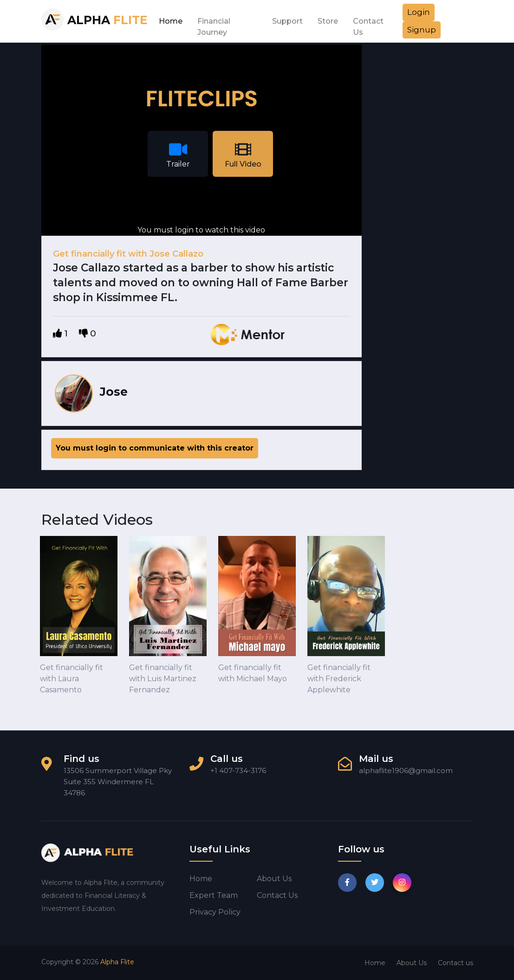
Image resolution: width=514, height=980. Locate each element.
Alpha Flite (117, 962)
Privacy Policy (215, 912)
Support (287, 21)
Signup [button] (422, 30)
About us (274, 879)
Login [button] (419, 12)
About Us (412, 963)
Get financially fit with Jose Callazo (128, 254)
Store (328, 21)
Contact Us (368, 24)
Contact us (277, 895)
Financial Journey (214, 24)
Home (171, 21)
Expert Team (214, 895)
